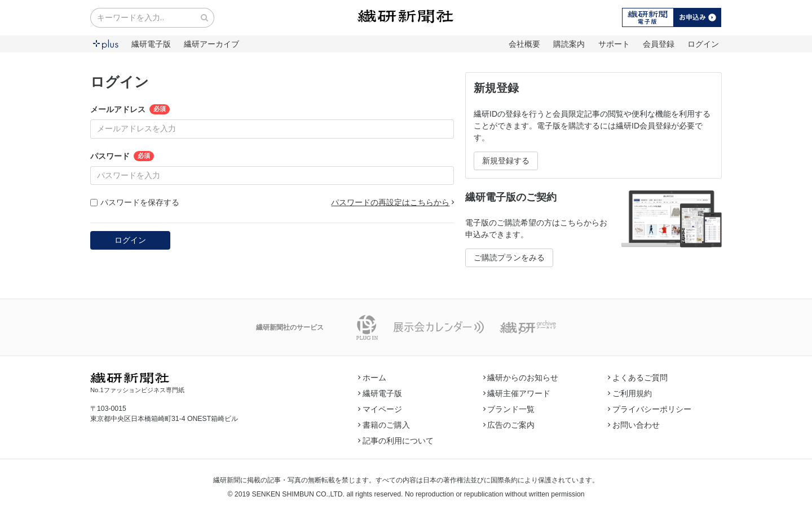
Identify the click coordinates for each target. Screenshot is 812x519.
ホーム (372, 378)
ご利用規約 (630, 393)
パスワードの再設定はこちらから (392, 202)
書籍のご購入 (384, 425)
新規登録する (506, 161)
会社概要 (524, 44)
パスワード (110, 156)
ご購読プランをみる (509, 258)
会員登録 (659, 44)
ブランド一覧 (509, 409)
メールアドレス (118, 109)
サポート (614, 44)
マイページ (380, 409)
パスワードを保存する (135, 202)
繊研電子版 (151, 44)
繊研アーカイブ (211, 44)
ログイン (703, 44)
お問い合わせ (634, 425)
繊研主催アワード (517, 393)
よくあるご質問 (638, 378)
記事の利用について (396, 441)
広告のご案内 (509, 425)
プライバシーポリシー (650, 409)
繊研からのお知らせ (521, 378)
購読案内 (569, 44)
